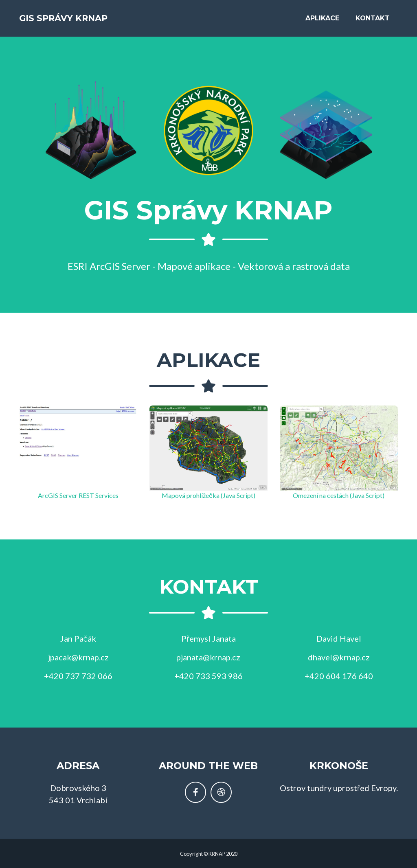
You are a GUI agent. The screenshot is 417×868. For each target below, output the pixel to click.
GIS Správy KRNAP (77, 21)
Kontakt (373, 21)
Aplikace (322, 21)
